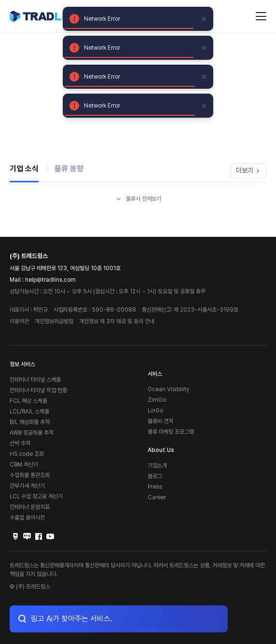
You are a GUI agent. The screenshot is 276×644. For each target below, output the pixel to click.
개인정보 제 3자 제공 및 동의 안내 (117, 321)
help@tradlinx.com (50, 280)
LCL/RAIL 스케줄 (29, 411)
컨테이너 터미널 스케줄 (35, 380)
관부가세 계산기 (27, 486)
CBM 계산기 (24, 465)
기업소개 (157, 466)
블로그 (155, 476)
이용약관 (19, 321)
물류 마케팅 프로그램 (171, 432)
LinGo (155, 411)
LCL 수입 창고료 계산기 (36, 496)
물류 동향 (69, 169)
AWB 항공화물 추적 (32, 433)
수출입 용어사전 (27, 518)
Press (155, 487)
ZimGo (157, 400)
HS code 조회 (27, 454)
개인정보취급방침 (54, 321)
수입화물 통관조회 (30, 475)
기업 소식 (24, 169)
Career (157, 497)
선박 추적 (20, 443)
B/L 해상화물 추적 (30, 422)
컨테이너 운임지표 (30, 507)
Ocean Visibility (168, 389)
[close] (204, 19)
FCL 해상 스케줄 (28, 401)
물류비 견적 (160, 421)
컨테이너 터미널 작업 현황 (38, 390)
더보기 (248, 170)
